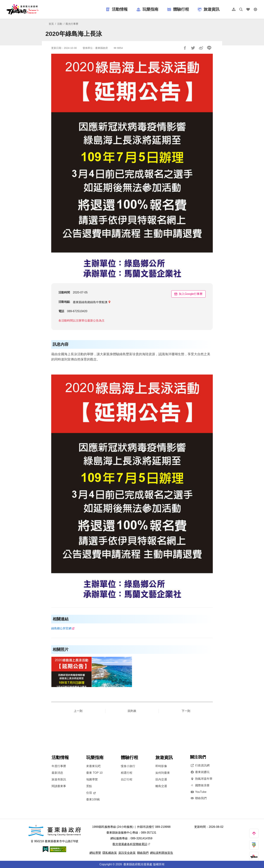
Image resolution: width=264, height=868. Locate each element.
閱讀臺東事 (59, 786)
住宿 (91, 793)
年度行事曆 (59, 766)
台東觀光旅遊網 (22, 9)
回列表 (132, 711)
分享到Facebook (185, 48)
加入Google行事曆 (188, 294)
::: (47, 24)
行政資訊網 (200, 765)
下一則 (186, 711)
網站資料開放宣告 (162, 853)
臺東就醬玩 (200, 772)
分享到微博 (201, 48)
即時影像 (161, 766)
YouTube (198, 792)
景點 (89, 786)
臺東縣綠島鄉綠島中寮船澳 (90, 302)
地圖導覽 (92, 779)
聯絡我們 (198, 798)
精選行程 (127, 773)
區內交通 (161, 779)
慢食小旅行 (128, 766)
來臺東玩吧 (93, 766)
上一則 (78, 711)
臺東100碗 (93, 799)
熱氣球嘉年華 (201, 779)
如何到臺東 (163, 773)
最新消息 (57, 773)
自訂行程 (127, 779)
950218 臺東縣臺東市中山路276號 (55, 841)
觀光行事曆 (72, 24)
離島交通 (161, 786)
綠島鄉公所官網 (61, 628)
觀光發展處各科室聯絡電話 (131, 844)
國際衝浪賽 (200, 785)
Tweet (193, 48)
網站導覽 (95, 853)
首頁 (51, 24)
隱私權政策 (110, 853)
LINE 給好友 (209, 48)
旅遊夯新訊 (59, 779)
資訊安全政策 (127, 853)
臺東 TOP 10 (94, 773)
